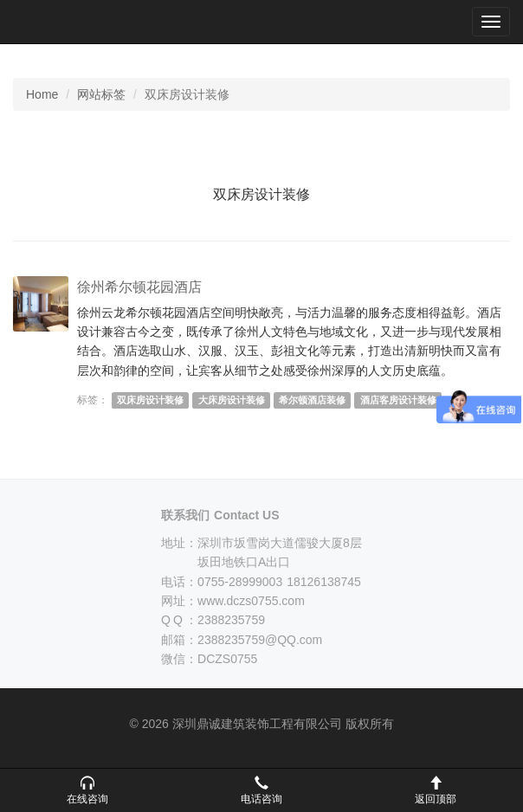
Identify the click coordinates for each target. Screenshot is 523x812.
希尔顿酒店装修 (312, 400)
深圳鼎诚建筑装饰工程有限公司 (71, 22)
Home (42, 94)
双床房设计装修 (150, 400)
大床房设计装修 (232, 400)
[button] (87, 790)
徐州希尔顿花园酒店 (139, 287)
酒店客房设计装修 (398, 400)
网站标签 (101, 94)
